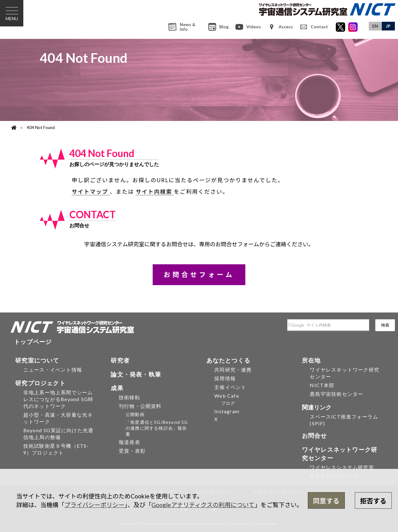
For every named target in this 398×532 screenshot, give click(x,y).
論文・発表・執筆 (136, 374)
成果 (117, 388)
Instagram (227, 411)
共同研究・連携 (233, 370)
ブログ (228, 403)
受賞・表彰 (132, 451)
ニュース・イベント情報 (53, 370)
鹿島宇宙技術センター (336, 394)
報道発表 (130, 442)
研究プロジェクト (40, 383)
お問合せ (315, 435)
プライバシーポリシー (94, 505)
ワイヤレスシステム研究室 (342, 467)
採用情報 (225, 378)
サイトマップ (91, 192)
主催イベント (230, 387)
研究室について (37, 360)
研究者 (120, 360)
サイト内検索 (155, 192)
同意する (326, 501)
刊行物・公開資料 (140, 406)
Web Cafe (227, 396)
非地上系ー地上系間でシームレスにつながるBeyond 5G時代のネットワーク (58, 399)
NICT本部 (322, 385)
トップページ (33, 342)
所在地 (311, 360)
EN (375, 26)
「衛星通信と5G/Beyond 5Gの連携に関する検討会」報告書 (157, 428)
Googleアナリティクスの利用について (203, 505)
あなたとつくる (228, 360)
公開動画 (135, 414)
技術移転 (130, 397)
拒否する (373, 501)
